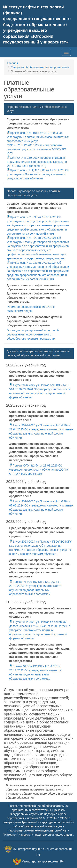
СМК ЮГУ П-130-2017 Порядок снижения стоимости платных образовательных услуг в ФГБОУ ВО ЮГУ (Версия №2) (37, 162)
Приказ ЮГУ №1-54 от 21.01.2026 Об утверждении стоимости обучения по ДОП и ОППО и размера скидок (39, 470)
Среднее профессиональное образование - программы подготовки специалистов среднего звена (38, 123)
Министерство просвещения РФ (43, 861)
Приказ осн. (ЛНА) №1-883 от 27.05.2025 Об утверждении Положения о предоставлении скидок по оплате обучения (38, 174)
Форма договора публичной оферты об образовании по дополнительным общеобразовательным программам (33, 334)
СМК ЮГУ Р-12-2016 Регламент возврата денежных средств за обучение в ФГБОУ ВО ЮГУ (36, 149)
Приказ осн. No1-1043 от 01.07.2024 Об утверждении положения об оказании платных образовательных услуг (38, 137)
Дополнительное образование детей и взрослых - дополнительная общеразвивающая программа (34, 321)
